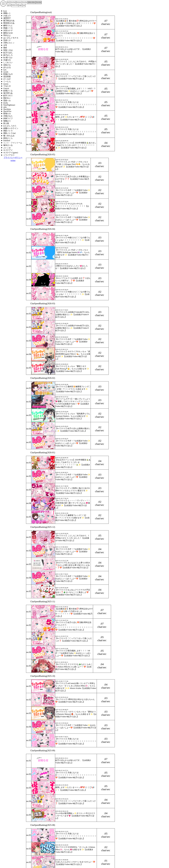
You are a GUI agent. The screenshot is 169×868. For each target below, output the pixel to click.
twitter (13, 160)
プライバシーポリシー (13, 158)
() (13, 2)
